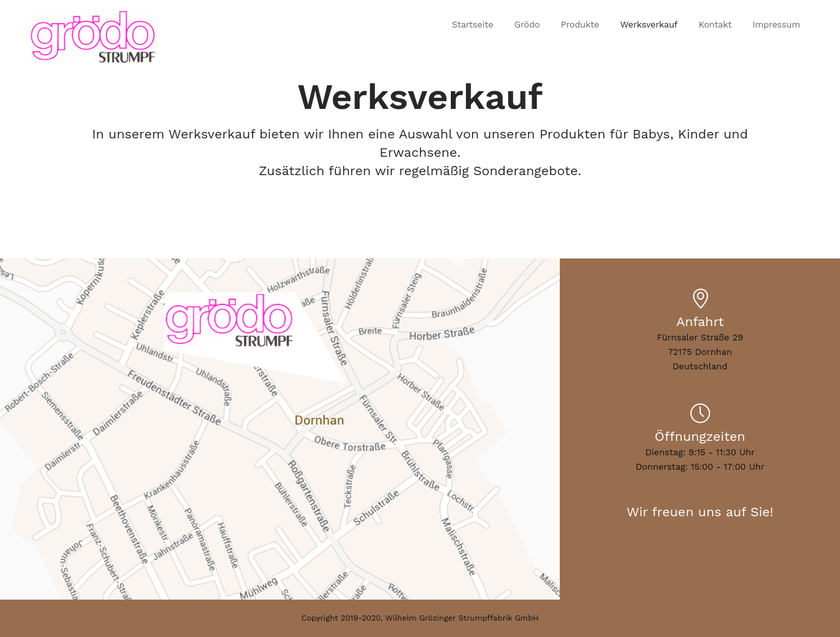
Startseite (472, 24)
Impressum (776, 24)
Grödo (527, 24)
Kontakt (715, 24)
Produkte (580, 24)
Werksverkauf (649, 24)
